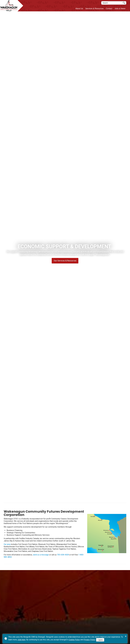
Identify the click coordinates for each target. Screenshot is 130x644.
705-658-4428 (63, 555)
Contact (109, 9)
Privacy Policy (90, 640)
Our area (7, 544)
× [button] (126, 636)
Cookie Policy (74, 640)
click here (22, 640)
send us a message (41, 555)
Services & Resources (94, 9)
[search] (112, 3)
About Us (79, 9)
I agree (100, 640)
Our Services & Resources (65, 261)
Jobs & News (120, 9)
